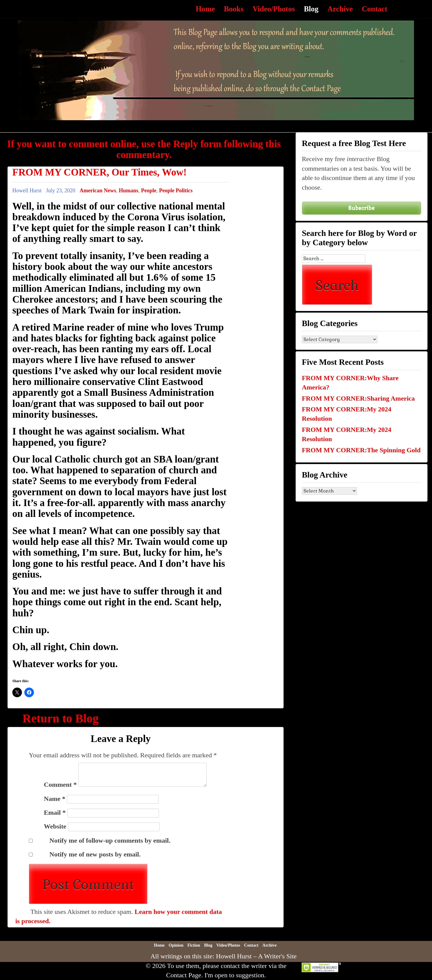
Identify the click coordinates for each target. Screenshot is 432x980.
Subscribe (361, 208)
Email (55, 812)
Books (234, 9)
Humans (128, 191)
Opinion (176, 945)
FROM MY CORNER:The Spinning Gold (361, 450)
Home (205, 9)
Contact (374, 9)
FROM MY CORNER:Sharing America (358, 398)
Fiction (194, 945)
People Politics (176, 191)
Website (55, 826)
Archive (340, 9)
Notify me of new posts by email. (95, 854)
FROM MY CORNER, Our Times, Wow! (99, 172)
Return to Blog (61, 718)
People (149, 191)
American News (98, 191)
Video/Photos (274, 9)
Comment (60, 785)
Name (55, 799)
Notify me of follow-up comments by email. (110, 840)
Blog (311, 9)
